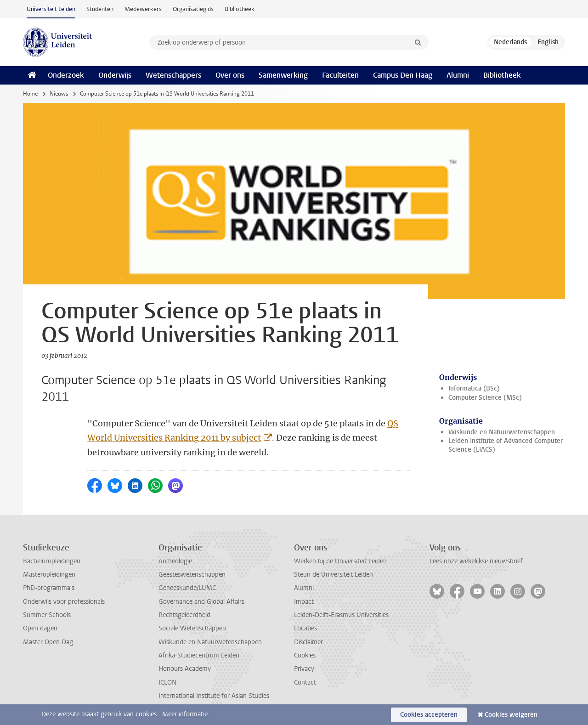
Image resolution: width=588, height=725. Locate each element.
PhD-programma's (49, 588)
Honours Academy (185, 669)
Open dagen (40, 628)
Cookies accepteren (429, 715)
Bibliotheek (240, 9)
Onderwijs (115, 75)
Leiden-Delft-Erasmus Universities (341, 615)
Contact (305, 683)
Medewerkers (143, 9)
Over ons (230, 75)
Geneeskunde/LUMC (187, 588)
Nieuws (59, 94)
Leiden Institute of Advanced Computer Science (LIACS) (506, 445)
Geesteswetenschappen (192, 575)
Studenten (100, 9)
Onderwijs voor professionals (64, 602)
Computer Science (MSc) (485, 398)
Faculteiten (340, 75)
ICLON (167, 683)
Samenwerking (283, 75)
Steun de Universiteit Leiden (334, 575)
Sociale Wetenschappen (192, 628)
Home (30, 94)
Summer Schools (47, 615)
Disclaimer (308, 642)
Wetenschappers (173, 75)
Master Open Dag (48, 642)
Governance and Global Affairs (201, 602)
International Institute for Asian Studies (214, 696)
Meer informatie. (186, 714)
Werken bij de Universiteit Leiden (340, 561)
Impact (304, 602)
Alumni (458, 75)
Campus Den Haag (403, 75)
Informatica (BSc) (474, 388)
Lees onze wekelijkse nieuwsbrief (476, 561)
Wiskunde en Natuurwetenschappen (502, 432)
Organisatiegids (193, 9)
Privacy (304, 669)
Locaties (305, 628)
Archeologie (175, 561)
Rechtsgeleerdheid (184, 615)
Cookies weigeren (511, 715)
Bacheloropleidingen (52, 561)
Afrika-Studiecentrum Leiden (199, 655)
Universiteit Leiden (51, 9)
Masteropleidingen (49, 575)
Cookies (305, 655)
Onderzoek (66, 75)
